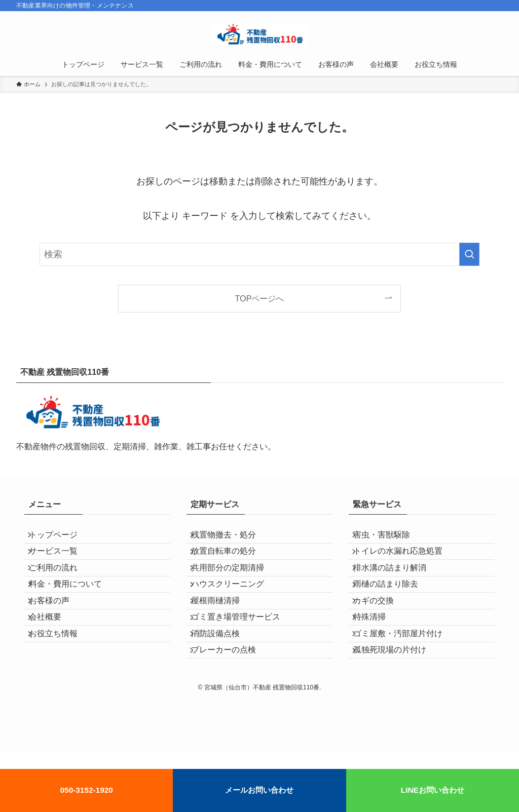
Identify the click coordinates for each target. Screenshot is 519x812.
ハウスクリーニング (235, 610)
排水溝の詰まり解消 (397, 586)
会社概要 (53, 658)
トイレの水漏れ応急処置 (405, 563)
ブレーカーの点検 (231, 706)
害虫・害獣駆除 (389, 538)
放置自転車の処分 (231, 563)
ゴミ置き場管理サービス (243, 658)
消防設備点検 (223, 683)
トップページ (61, 538)
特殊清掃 (377, 658)
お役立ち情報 (61, 683)
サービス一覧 (61, 563)
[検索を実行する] (469, 254)
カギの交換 (381, 634)
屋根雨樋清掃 (223, 634)
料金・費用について (73, 610)
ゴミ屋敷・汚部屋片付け (405, 683)
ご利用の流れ (61, 586)
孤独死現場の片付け (397, 706)
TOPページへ (260, 298)
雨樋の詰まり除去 (393, 610)
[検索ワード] (259, 254)
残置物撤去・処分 (231, 538)
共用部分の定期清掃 (235, 586)
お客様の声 (57, 634)
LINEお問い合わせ (433, 790)
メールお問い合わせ (259, 790)
